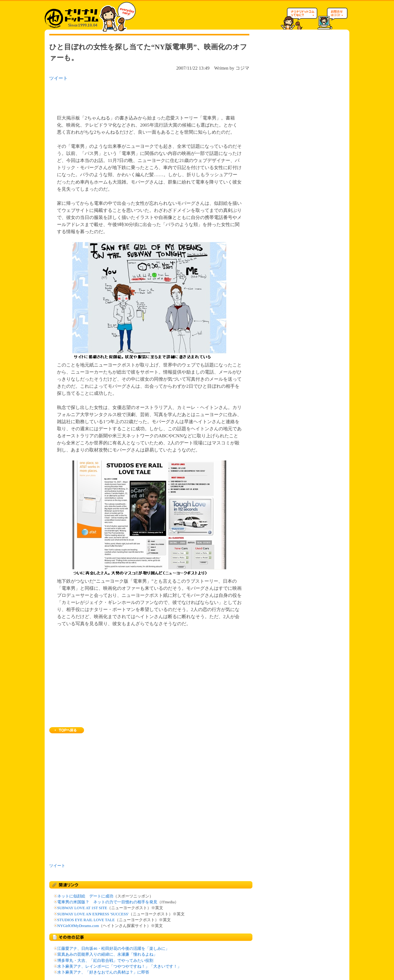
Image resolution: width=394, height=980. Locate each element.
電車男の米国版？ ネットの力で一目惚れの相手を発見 (107, 902)
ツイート (58, 78)
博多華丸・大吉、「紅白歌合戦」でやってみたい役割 (105, 961)
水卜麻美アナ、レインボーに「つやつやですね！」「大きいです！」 (119, 966)
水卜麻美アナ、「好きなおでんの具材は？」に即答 (103, 972)
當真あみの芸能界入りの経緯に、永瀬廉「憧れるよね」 (107, 954)
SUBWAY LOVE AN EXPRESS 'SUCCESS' (93, 914)
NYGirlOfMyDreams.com (78, 926)
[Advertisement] (129, 96)
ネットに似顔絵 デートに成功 (85, 896)
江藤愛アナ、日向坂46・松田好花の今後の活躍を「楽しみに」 (113, 949)
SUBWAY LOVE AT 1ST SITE (82, 908)
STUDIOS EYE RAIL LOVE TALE (86, 920)
